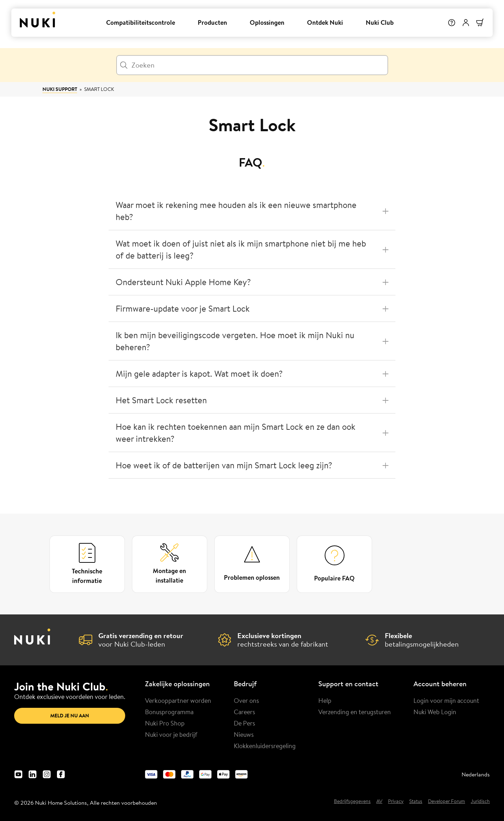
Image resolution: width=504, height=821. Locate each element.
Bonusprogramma (169, 712)
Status (416, 802)
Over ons (246, 700)
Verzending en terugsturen (355, 712)
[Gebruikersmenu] (466, 23)
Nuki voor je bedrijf (171, 734)
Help (325, 700)
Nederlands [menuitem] (476, 774)
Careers (244, 712)
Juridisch (480, 802)
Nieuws (244, 734)
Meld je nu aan (70, 716)
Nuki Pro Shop (165, 723)
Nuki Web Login (435, 712)
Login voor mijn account (446, 700)
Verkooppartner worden (178, 700)
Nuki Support (60, 89)
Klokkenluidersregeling (265, 746)
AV (379, 802)
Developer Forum (447, 802)
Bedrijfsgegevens (352, 802)
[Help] (452, 23)
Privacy (396, 802)
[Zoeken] (252, 65)
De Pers (244, 723)
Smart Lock (99, 89)
